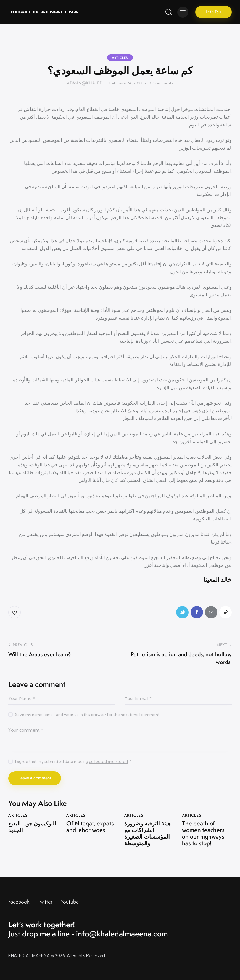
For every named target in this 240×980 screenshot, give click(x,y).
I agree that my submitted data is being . (73, 761)
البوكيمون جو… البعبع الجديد (32, 827)
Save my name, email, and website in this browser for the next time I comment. (88, 715)
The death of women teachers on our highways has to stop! (203, 833)
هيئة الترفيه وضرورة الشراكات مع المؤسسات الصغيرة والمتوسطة (147, 833)
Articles (120, 58)
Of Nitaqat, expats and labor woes (90, 827)
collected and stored (108, 762)
